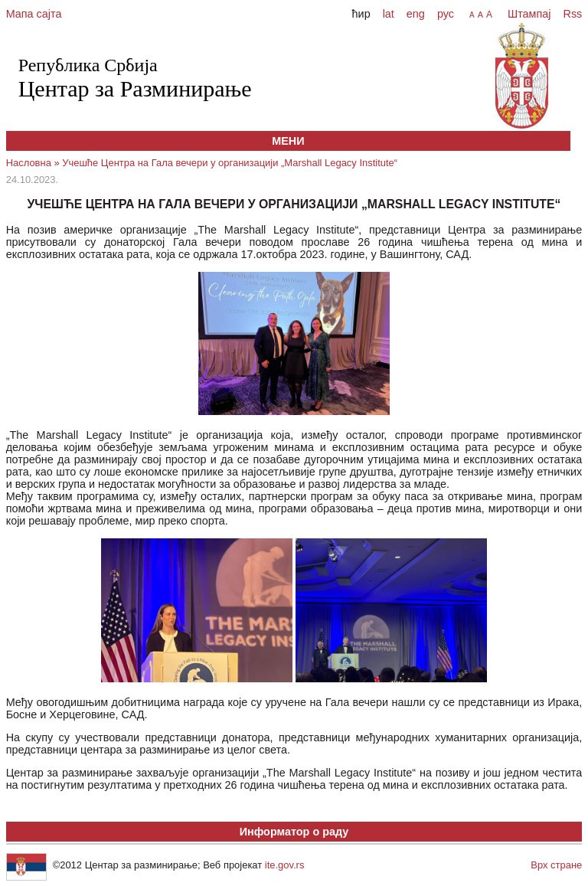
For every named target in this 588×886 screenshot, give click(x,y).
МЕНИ (288, 141)
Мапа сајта (34, 14)
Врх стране (556, 865)
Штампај (529, 14)
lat (389, 14)
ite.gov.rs (285, 865)
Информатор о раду (294, 832)
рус (446, 14)
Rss (572, 14)
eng (416, 14)
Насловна (29, 163)
